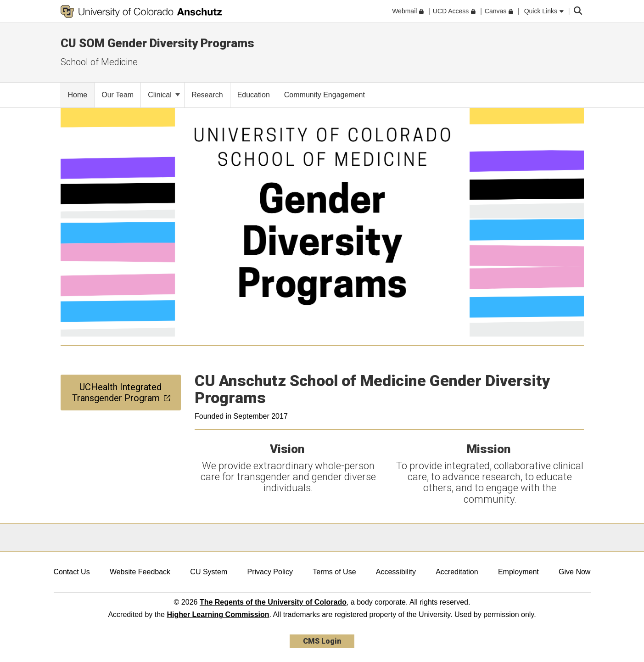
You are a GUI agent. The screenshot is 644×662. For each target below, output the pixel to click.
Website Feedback (140, 572)
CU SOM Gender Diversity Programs (157, 43)
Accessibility (396, 572)
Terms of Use (334, 572)
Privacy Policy (270, 572)
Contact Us (72, 572)
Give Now (574, 572)
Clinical (164, 95)
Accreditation (457, 572)
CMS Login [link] (322, 641)
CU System (209, 572)
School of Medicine (99, 62)
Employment (518, 572)
